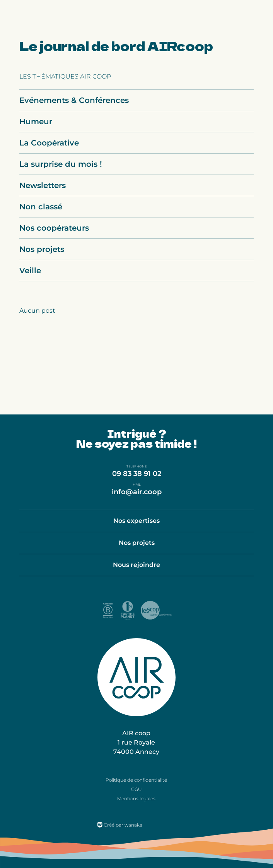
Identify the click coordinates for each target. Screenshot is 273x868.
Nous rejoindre (136, 565)
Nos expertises (136, 521)
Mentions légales (136, 799)
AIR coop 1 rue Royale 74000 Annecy (136, 742)
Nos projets (137, 543)
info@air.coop (137, 492)
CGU (136, 789)
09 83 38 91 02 (137, 474)
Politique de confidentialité (136, 780)
